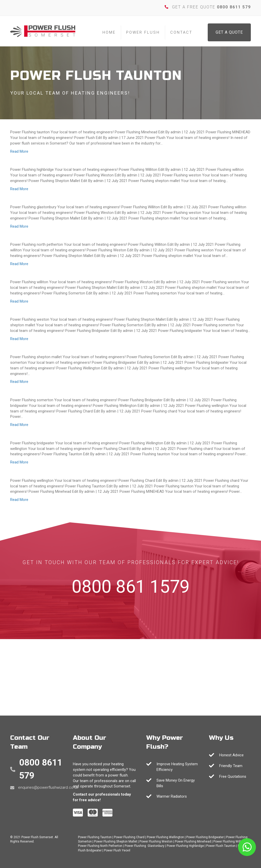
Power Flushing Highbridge (185, 846)
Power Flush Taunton (221, 846)
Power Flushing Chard (129, 837)
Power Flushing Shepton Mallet (116, 841)
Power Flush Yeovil (117, 850)
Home (109, 32)
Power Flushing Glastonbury (145, 846)
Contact (181, 32)
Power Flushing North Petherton (100, 846)
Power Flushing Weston (156, 841)
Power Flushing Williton (230, 841)
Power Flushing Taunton (95, 837)
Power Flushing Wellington (165, 837)
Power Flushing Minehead (193, 841)
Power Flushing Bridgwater (205, 837)
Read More (19, 151)
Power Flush (143, 32)
